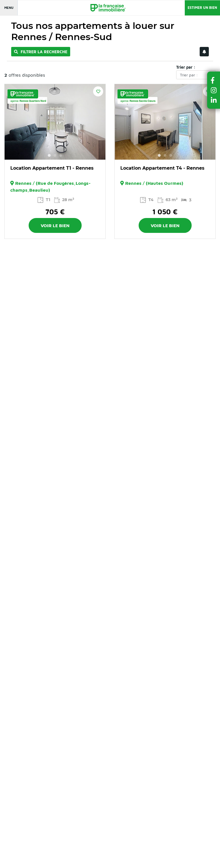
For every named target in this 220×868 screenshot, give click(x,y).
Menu (9, 8)
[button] (214, 80)
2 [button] (55, 155)
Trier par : (186, 67)
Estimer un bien (202, 8)
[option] (55, 122)
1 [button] (49, 155)
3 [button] (61, 155)
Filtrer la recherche (41, 52)
